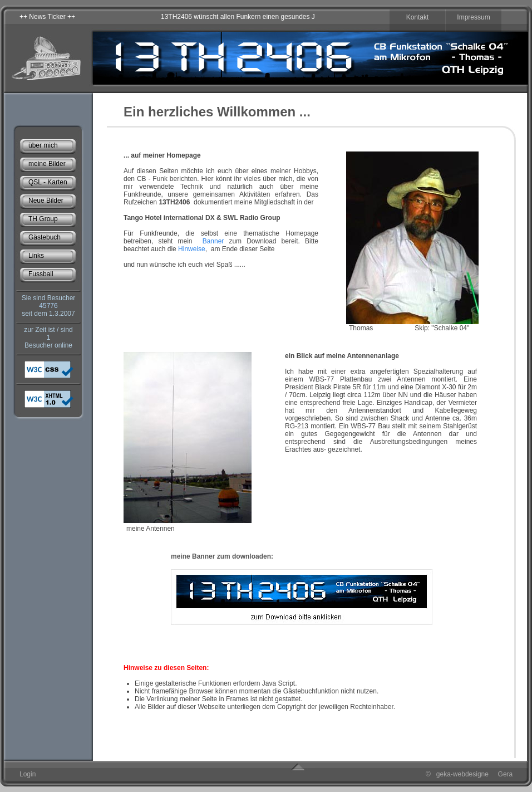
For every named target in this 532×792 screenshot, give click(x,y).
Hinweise (191, 249)
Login (28, 774)
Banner (213, 241)
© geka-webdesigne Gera (469, 774)
